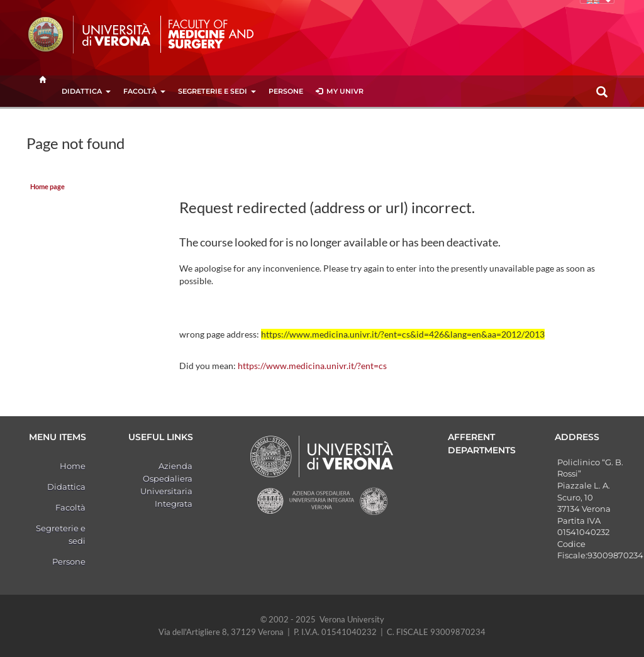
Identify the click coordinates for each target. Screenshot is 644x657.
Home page (47, 187)
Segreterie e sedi (217, 91)
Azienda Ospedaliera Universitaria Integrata (166, 485)
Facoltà (144, 91)
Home (73, 466)
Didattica (86, 91)
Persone (286, 91)
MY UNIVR (340, 91)
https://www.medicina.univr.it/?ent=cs (312, 366)
